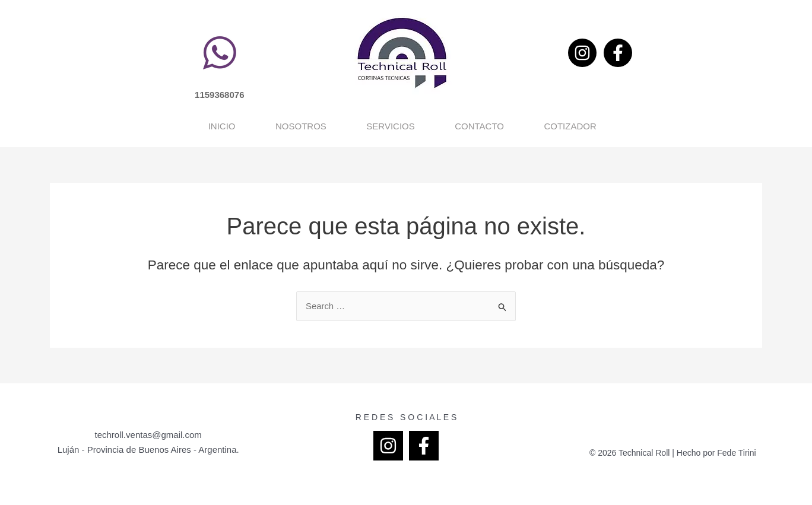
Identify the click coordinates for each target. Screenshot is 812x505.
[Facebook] (618, 53)
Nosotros (241, 126)
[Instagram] (582, 53)
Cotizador (657, 126)
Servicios (380, 126)
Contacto (517, 126)
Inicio (113, 126)
